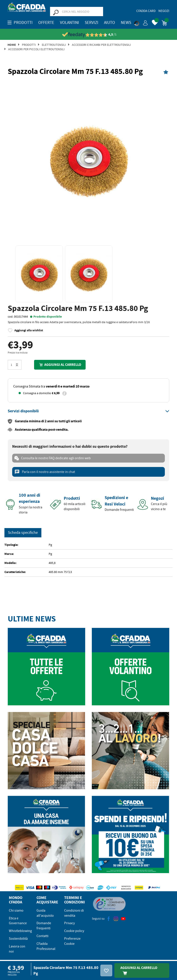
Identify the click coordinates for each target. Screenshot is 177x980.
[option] (88, 160)
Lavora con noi (17, 949)
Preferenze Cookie (72, 941)
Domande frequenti (44, 925)
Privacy (69, 923)
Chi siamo (16, 910)
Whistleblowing (20, 931)
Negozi (164, 11)
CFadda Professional (46, 946)
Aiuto (110, 23)
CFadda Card (146, 11)
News (126, 23)
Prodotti (29, 44)
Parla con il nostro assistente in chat (45, 472)
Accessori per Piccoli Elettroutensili (36, 49)
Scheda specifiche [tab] (23, 532)
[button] (141, 22)
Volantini (69, 23)
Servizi (91, 23)
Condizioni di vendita (74, 913)
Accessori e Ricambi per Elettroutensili (101, 44)
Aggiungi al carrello (60, 364)
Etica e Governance (18, 921)
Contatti (42, 936)
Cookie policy (74, 931)
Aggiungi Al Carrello (139, 970)
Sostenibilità (18, 938)
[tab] (88, 411)
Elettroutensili (54, 44)
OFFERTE (46, 23)
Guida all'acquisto (45, 913)
